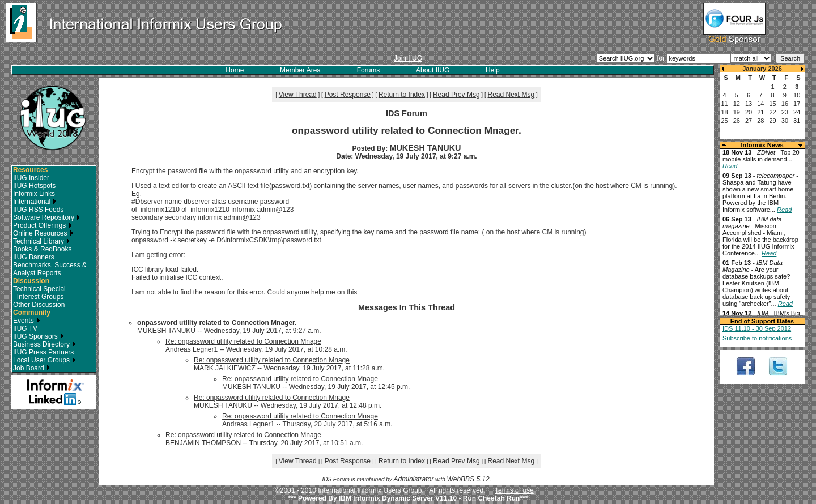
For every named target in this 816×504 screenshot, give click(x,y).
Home (235, 70)
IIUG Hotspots (34, 186)
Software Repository (47, 217)
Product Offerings (43, 225)
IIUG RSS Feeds (38, 210)
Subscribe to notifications (757, 338)
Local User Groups (44, 360)
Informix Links (34, 194)
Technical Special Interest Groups (39, 293)
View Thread (298, 95)
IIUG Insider (31, 178)
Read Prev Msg (456, 95)
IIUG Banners (34, 257)
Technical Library (42, 241)
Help (493, 70)
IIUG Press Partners (43, 352)
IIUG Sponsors (39, 336)
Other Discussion (39, 305)
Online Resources (43, 233)
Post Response (348, 95)
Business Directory (44, 344)
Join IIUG (408, 58)
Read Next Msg (511, 95)
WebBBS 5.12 (468, 479)
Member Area (300, 70)
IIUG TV (25, 328)
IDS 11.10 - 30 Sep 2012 (757, 328)
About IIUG (433, 70)
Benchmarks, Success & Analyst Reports (50, 269)
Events (27, 321)
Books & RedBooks (42, 249)
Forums (369, 70)
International (35, 202)
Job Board (32, 368)
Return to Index (402, 95)
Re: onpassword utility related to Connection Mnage (243, 341)
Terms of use (514, 490)
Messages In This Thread (407, 307)
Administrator (414, 479)
